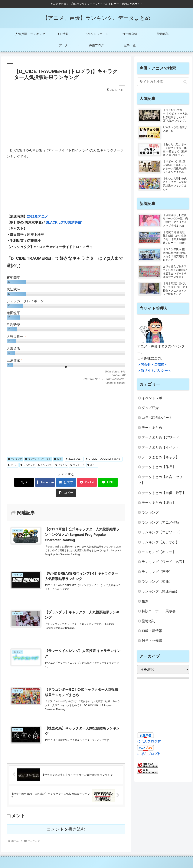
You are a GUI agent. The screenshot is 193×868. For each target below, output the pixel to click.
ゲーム (13, 465)
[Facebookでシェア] (36, 482)
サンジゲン (45, 465)
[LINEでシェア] (96, 482)
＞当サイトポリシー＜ (154, 371)
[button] (116, 482)
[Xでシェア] (16, 482)
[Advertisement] (66, 121)
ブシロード (77, 465)
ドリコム (61, 465)
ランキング (15, 459)
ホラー (92, 465)
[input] (163, 82)
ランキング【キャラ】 (38, 459)
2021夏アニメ (38, 216)
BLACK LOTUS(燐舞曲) (64, 222)
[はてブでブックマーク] (56, 482)
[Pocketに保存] (76, 482)
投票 (58, 459)
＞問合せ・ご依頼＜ (152, 365)
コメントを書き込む (66, 819)
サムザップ (28, 465)
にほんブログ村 (149, 741)
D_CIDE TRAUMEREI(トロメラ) (104, 459)
